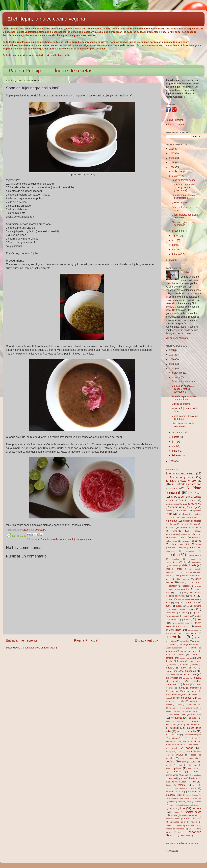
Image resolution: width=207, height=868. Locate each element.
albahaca (184, 514)
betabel (197, 534)
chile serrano (183, 579)
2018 (172, 149)
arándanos (185, 527)
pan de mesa (172, 741)
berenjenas (185, 534)
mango (181, 688)
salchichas (170, 788)
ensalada (183, 613)
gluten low (185, 641)
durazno (197, 606)
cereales (175, 559)
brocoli (183, 537)
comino (169, 599)
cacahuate (186, 541)
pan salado (172, 748)
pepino (170, 761)
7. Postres (177, 497)
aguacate (181, 511)
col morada (196, 592)
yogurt (181, 832)
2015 (172, 163)
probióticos (197, 775)
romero (182, 785)
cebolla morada (194, 555)
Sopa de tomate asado (184, 180)
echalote (173, 609)
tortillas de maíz (193, 819)
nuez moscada (173, 735)
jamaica (195, 665)
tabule (171, 802)
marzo (176, 249)
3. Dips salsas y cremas (183, 481)
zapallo (175, 836)
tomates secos (193, 812)
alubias (172, 524)
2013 (172, 260)
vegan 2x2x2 (171, 825)
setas (179, 795)
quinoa (182, 778)
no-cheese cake (177, 714)
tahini (189, 802)
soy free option (183, 798)
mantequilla (196, 688)
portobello (177, 772)
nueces (174, 728)
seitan (194, 788)
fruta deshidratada (181, 623)
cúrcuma (193, 602)
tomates (176, 812)
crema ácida (184, 599)
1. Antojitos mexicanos (180, 473)
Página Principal (27, 71)
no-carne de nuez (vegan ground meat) (183, 711)
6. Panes (196, 493)
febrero (176, 254)
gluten (194, 633)
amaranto (184, 524)
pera (184, 762)
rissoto (168, 785)
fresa (186, 620)
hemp (190, 661)
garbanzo (175, 630)
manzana (174, 691)
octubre (177, 176)
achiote (169, 511)
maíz (171, 688)
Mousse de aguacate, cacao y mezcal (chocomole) (183, 188)
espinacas (174, 616)
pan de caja (193, 738)
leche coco (170, 675)
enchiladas (170, 613)
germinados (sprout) (175, 633)
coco (177, 592)
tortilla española (190, 815)
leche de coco (188, 674)
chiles (182, 583)
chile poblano (181, 576)
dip (188, 606)
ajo (170, 514)
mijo (182, 701)
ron (195, 785)
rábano (195, 778)
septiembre (178, 231)
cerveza (192, 559)
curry (168, 606)
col (185, 593)
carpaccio (190, 551)
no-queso (193, 718)
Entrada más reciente (22, 640)
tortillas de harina (173, 819)
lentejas (197, 678)
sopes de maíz (192, 795)
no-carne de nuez (194, 705)
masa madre (191, 691)
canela (194, 548)
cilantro (185, 589)
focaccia (187, 616)
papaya (169, 751)
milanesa (193, 701)
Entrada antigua (146, 640)
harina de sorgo (185, 658)
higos (199, 661)
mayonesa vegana (176, 694)
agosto (176, 236)
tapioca (198, 802)
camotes (183, 548)
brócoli (195, 538)
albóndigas (197, 514)
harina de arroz (189, 651)
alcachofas (175, 517)
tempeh (187, 805)
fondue (198, 616)
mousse (169, 705)
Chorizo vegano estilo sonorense (183, 224)
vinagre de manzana (175, 829)
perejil (194, 762)
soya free (197, 798)
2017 (172, 153)
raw (194, 782)
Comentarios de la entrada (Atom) (39, 648)
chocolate (186, 586)
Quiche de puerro (181, 202)
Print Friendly (16, 535)
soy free (169, 798)
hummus (184, 664)
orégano (198, 735)
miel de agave (184, 698)
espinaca (196, 613)
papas (190, 748)
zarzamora (185, 836)
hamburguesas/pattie (175, 648)
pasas (180, 752)
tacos (180, 802)
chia (185, 562)
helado (181, 661)
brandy (173, 538)
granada (197, 641)
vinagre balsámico (189, 825)
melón (195, 694)
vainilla (194, 822)
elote (192, 609)
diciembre (178, 171)
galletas (198, 626)
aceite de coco (189, 500)
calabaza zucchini (179, 544)
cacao (198, 541)
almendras (171, 521)
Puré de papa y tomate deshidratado (184, 196)
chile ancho (173, 566)
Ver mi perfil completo (177, 338)
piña (195, 765)
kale (183, 668)
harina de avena (175, 655)
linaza (198, 684)
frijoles (76, 539)
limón (186, 684)
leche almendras (187, 671)
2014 (172, 167)
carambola (170, 551)
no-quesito (176, 718)
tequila (172, 809)
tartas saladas (175, 805)
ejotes (183, 609)
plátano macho (195, 768)
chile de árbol (174, 569)
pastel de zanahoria (189, 758)
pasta (189, 751)
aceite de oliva (192, 504)
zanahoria (195, 832)
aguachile (197, 511)
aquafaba (170, 527)
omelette (187, 735)
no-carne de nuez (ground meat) (183, 708)
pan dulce (187, 741)
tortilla (174, 815)
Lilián (187, 272)
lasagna (169, 671)
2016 (172, 158)
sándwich (183, 788)
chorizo (198, 586)
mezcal (169, 698)
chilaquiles (197, 562)
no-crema (196, 714)
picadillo (169, 765)
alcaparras (192, 517)
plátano (178, 768)
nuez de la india (187, 731)
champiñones (172, 562)
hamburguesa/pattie (188, 644)
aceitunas (178, 507)
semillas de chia (174, 792)
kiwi (195, 668)
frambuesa (174, 620)
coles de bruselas (177, 596)
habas (172, 644)
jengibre (170, 668)
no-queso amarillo (175, 721)
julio (175, 240)
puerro (171, 778)
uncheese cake (178, 822)
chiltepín (173, 586)
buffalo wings (171, 541)
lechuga (186, 678)
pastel (180, 755)
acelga (194, 507)
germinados (193, 630)
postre (185, 775)
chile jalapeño (185, 572)
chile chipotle (189, 565)
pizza (168, 768)
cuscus (179, 606)
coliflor (193, 596)
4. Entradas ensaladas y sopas (55, 539)
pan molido (194, 745)
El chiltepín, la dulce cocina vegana (46, 19)
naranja (179, 705)
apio (195, 524)
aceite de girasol (173, 504)
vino (191, 829)
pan (182, 738)
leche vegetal (172, 678)
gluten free (86, 539)
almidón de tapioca (192, 521)
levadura (177, 681)
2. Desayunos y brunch (180, 477)
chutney (173, 589)
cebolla (172, 555)
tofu (182, 808)
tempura (198, 805)
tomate (197, 808)
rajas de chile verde (176, 782)
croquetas (179, 603)
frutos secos (182, 626)
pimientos (182, 765)
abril (175, 245)
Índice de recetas (74, 71)
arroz (198, 527)
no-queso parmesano (191, 724)
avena (177, 531)
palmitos (173, 738)
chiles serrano (194, 583)
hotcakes (172, 665)
